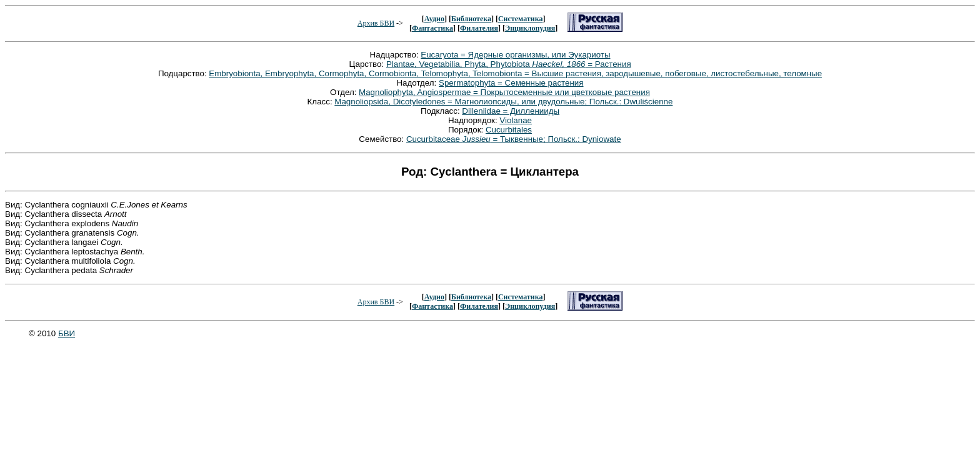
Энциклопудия (530, 28)
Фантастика (432, 28)
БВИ (67, 333)
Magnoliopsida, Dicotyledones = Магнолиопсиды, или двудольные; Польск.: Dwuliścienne (503, 102)
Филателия (479, 28)
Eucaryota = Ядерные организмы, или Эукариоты (515, 55)
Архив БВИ (376, 23)
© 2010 (43, 333)
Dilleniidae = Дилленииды (511, 111)
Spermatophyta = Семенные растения (511, 83)
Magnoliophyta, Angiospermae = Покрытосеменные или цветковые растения (504, 92)
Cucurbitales (509, 130)
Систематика (520, 19)
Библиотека (471, 19)
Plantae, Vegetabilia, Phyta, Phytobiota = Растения (509, 64)
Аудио (434, 19)
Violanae (516, 120)
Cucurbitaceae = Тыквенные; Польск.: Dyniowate (514, 139)
